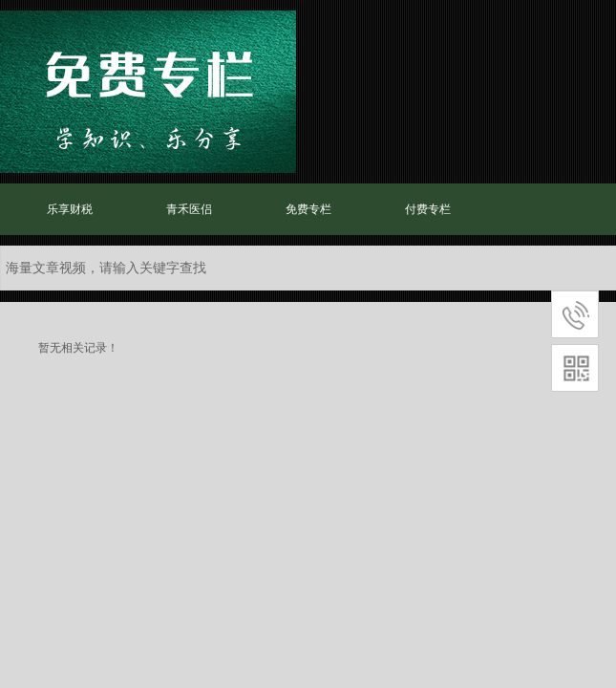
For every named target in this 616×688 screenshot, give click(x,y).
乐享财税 (70, 209)
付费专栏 (428, 209)
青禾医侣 (189, 209)
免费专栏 (308, 209)
